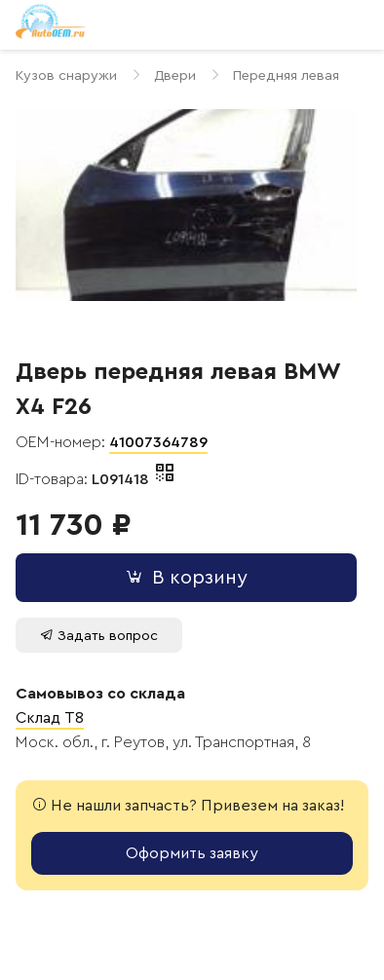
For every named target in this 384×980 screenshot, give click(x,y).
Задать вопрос (99, 636)
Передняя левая (286, 75)
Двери (175, 75)
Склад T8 (50, 718)
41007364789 (158, 442)
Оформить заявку (192, 853)
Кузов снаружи (66, 75)
